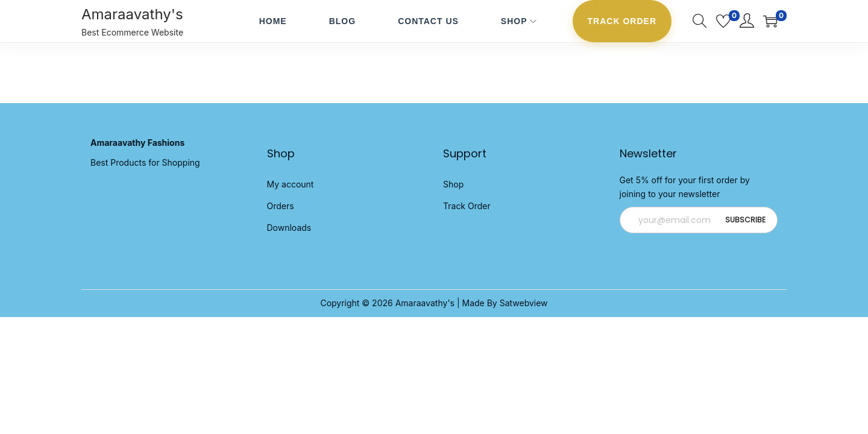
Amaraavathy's (132, 14)
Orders (281, 206)
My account (291, 184)
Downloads (289, 228)
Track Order (467, 206)
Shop (453, 184)
